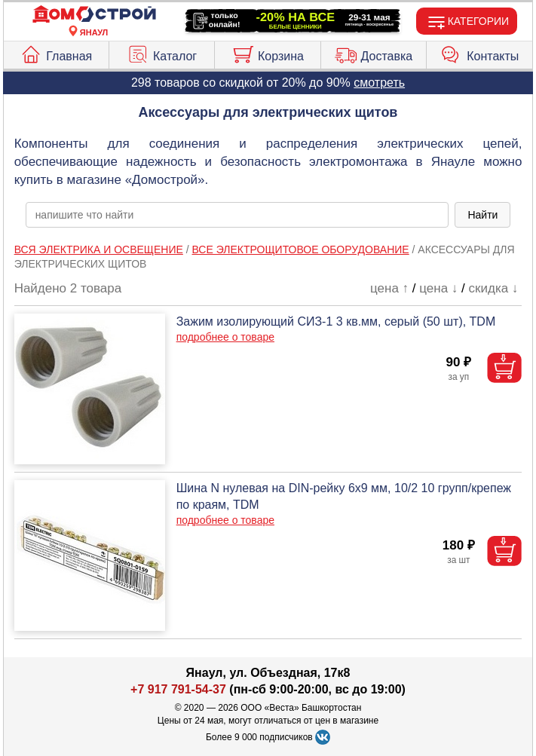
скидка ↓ (494, 288)
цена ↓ (438, 288)
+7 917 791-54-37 (178, 689)
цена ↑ (389, 288)
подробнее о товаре (225, 337)
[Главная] (94, 15)
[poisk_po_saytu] (237, 215)
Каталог (162, 53)
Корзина (268, 53)
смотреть (379, 83)
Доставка (374, 53)
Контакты (479, 53)
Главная (56, 53)
